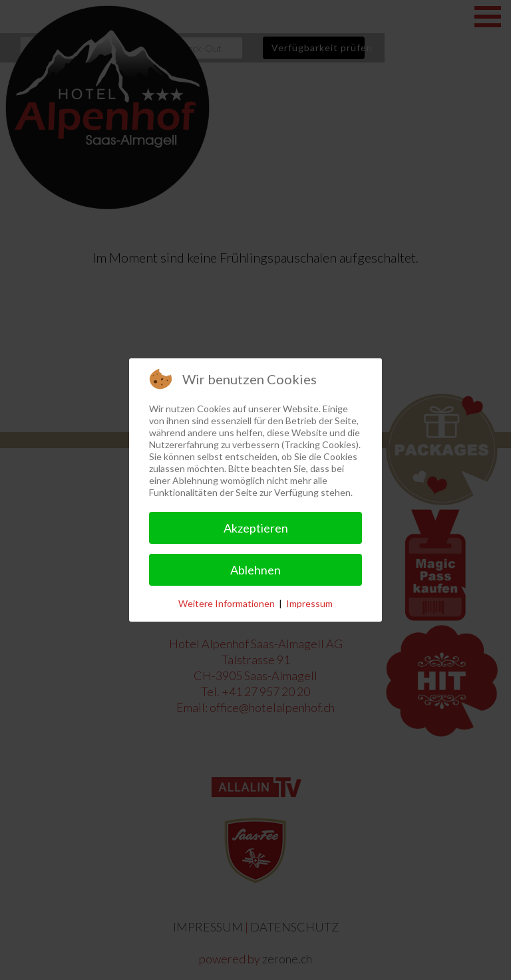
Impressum (309, 603)
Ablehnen (255, 570)
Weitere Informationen (227, 603)
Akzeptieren (256, 528)
